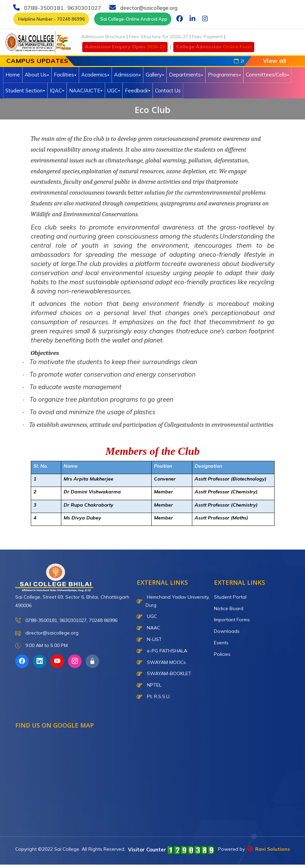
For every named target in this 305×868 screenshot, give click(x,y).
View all (275, 61)
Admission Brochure (103, 37)
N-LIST (149, 639)
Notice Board (229, 608)
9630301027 (84, 8)
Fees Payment (207, 37)
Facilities (65, 75)
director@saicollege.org (148, 8)
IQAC (57, 91)
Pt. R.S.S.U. (154, 696)
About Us (37, 75)
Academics (95, 75)
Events (221, 643)
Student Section (25, 91)
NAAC (148, 628)
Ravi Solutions (269, 849)
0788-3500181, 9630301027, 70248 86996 (66, 620)
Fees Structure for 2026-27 (159, 37)
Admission (127, 75)
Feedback (138, 91)
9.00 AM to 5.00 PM (41, 646)
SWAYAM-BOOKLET (164, 673)
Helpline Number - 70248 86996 (51, 19)
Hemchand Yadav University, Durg (173, 601)
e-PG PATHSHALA (162, 651)
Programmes (224, 75)
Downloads (227, 631)
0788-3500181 (43, 8)
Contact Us (168, 91)
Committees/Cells (267, 75)
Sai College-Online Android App (133, 19)
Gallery (155, 75)
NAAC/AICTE (86, 91)
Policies (222, 654)
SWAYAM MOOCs (161, 662)
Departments (186, 75)
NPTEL (149, 685)
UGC (114, 91)
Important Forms (232, 620)
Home (13, 75)
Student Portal (230, 597)
